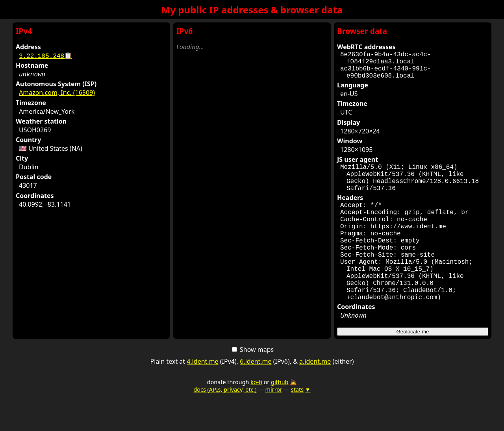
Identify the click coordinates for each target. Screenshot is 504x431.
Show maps (253, 384)
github (280, 417)
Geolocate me (413, 366)
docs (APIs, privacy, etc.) (225, 424)
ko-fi (256, 417)
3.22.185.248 (45, 55)
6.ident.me (256, 396)
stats (301, 424)
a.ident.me (315, 396)
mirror (274, 424)
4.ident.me (202, 396)
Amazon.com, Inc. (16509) (57, 92)
